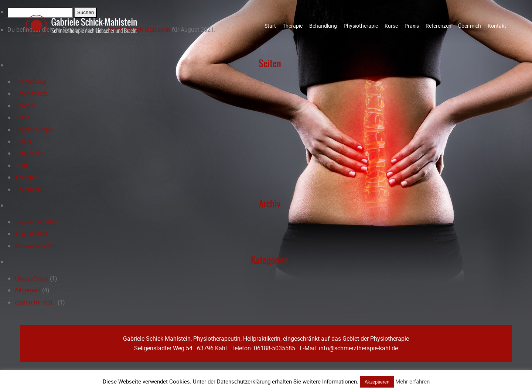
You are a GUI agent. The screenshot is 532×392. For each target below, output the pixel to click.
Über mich (470, 26)
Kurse (391, 26)
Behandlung (323, 26)
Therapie (293, 26)
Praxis (412, 26)
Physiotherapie (361, 26)
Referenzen (439, 26)
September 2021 (36, 222)
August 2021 (31, 234)
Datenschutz (31, 93)
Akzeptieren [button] (377, 382)
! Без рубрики (32, 278)
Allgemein (28, 290)
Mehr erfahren (412, 381)
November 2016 (35, 246)
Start (270, 26)
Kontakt (497, 26)
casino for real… (35, 302)
